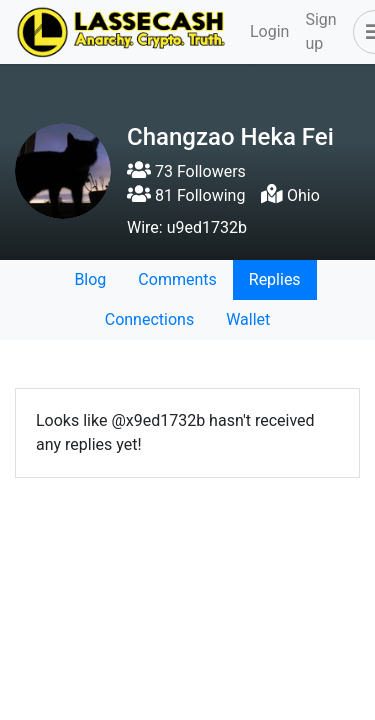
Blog (90, 279)
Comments (177, 279)
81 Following (186, 195)
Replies (275, 279)
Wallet (248, 319)
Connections (149, 319)
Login (269, 31)
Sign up (320, 31)
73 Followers (186, 171)
